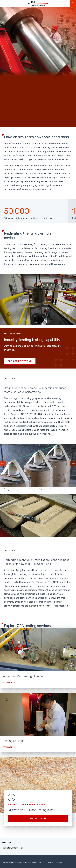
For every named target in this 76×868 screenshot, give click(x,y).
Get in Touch (38, 819)
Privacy (51, 862)
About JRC (7, 842)
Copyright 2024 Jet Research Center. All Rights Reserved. (23, 862)
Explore (8, 683)
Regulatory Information (13, 848)
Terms (59, 862)
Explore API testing (20, 361)
